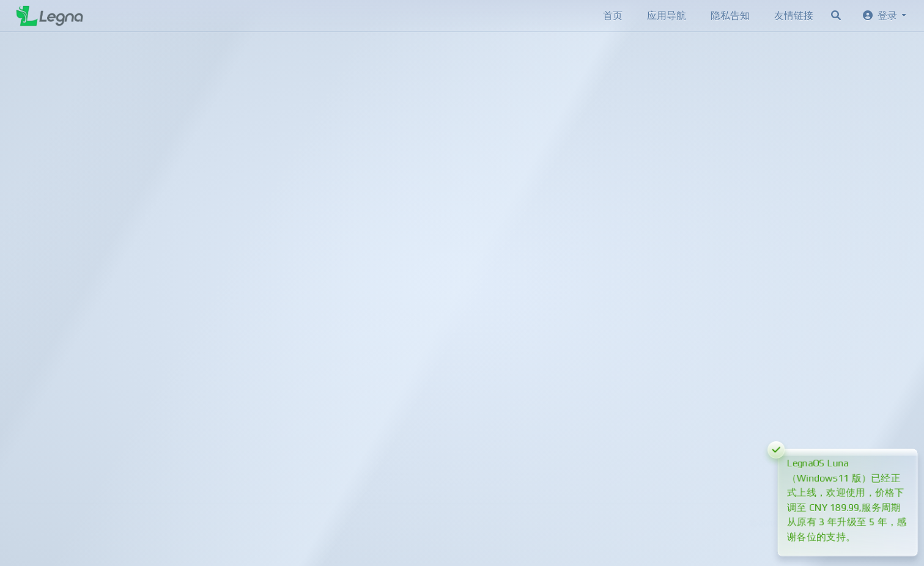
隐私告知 (730, 16)
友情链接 (794, 16)
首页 (613, 16)
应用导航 (667, 16)
